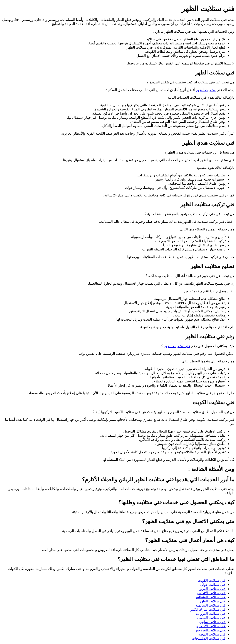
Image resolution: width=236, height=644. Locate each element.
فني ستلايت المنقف (211, 618)
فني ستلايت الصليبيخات (209, 638)
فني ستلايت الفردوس (210, 630)
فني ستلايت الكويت (212, 581)
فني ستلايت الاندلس (211, 593)
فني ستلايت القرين (212, 589)
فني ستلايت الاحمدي (211, 626)
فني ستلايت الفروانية (211, 614)
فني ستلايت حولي (213, 585)
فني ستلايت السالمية (211, 605)
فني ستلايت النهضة (212, 634)
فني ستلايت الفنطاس (210, 597)
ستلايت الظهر (206, 90)
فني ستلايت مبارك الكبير (208, 609)
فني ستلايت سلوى (212, 622)
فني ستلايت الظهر (177, 346)
